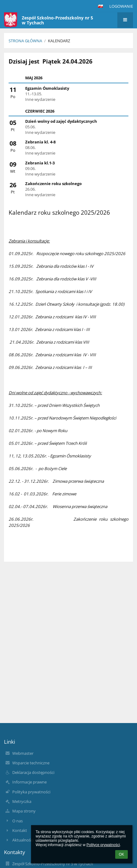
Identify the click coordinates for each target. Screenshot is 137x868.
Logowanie (121, 6)
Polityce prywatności (103, 845)
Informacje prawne (29, 782)
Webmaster (23, 753)
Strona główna (25, 41)
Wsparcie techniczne (31, 763)
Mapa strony (24, 811)
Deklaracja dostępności (33, 772)
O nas (18, 821)
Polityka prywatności (31, 792)
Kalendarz (59, 41)
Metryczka (22, 801)
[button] (100, 6)
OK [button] (121, 854)
